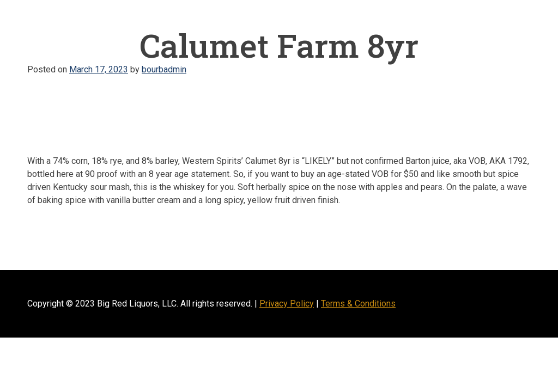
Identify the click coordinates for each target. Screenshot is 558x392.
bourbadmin (164, 69)
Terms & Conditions (358, 304)
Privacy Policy (287, 304)
